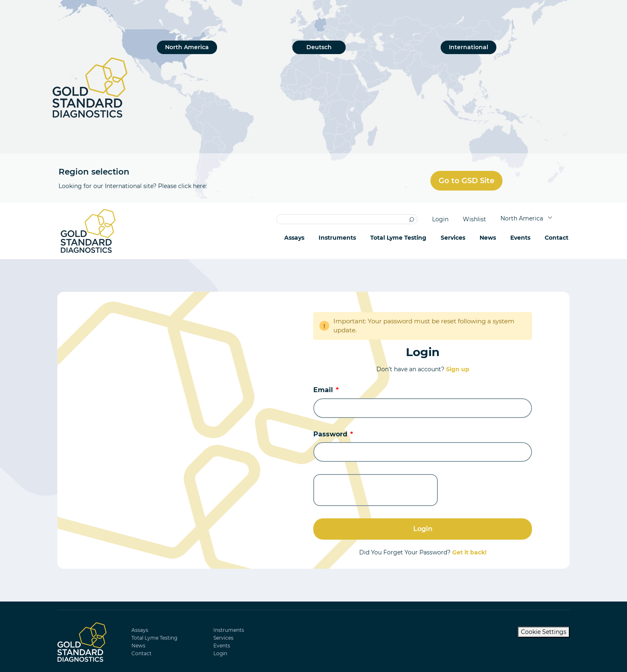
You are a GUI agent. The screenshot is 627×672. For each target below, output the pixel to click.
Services (223, 638)
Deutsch (319, 47)
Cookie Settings (544, 632)
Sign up (458, 369)
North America (187, 47)
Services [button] (453, 238)
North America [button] (523, 218)
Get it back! (469, 552)
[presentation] (376, 490)
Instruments (337, 238)
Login (440, 219)
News (488, 238)
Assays (294, 238)
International (469, 47)
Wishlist (474, 219)
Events (520, 238)
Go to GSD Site (466, 181)
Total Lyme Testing (398, 238)
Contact (557, 238)
